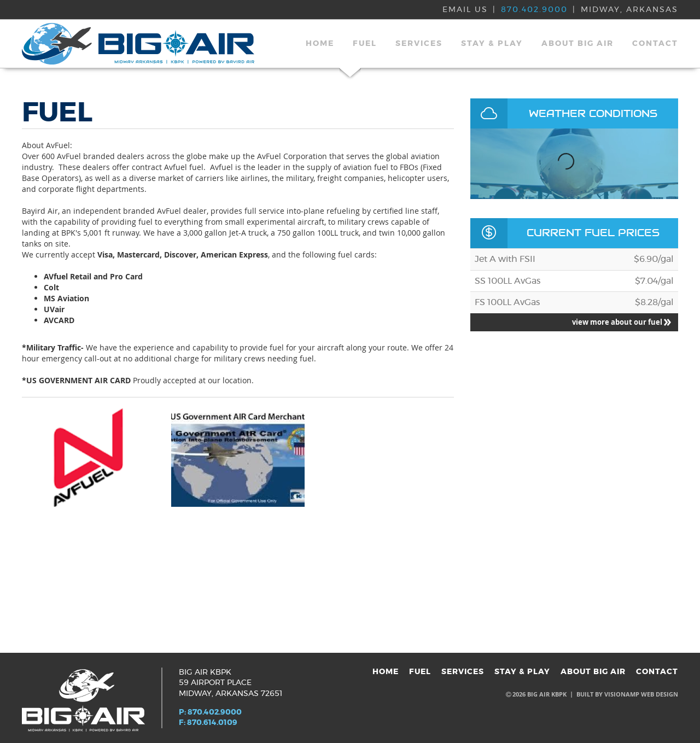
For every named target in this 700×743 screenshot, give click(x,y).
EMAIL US (465, 10)
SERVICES (419, 44)
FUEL (365, 44)
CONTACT (655, 44)
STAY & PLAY (492, 44)
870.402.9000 (534, 10)
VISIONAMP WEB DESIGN (641, 694)
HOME (320, 44)
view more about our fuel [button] (622, 322)
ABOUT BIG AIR (577, 44)
